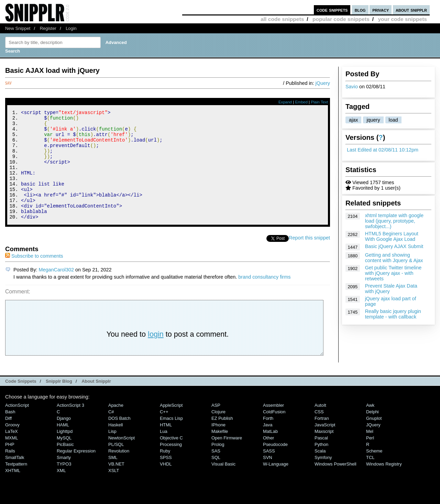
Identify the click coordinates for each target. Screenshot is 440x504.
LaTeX (12, 452)
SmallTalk (15, 478)
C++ (164, 432)
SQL (216, 478)
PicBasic (65, 465)
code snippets (332, 10)
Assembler (273, 426)
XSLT (114, 491)
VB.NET (116, 485)
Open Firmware (227, 458)
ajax (353, 120)
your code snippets (402, 19)
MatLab (270, 452)
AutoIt (320, 426)
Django (64, 439)
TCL (370, 478)
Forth (268, 439)
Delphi (372, 432)
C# (111, 432)
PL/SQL (116, 465)
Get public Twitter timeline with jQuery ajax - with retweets (393, 273)
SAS (216, 472)
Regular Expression (76, 472)
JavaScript (325, 445)
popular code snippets (341, 19)
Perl (370, 458)
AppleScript (171, 426)
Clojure (218, 432)
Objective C (171, 458)
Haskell (115, 445)
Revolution (119, 472)
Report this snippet (309, 258)
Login (71, 28)
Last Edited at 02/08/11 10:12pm (383, 150)
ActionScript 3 (70, 426)
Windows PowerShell (335, 485)
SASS (269, 472)
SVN (268, 478)
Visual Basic (223, 485)
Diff (8, 439)
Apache (116, 426)
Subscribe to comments (34, 277)
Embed (301, 102)
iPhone (218, 445)
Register (48, 28)
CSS (319, 432)
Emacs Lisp (171, 439)
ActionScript (17, 426)
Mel (370, 452)
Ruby (165, 472)
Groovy (12, 445)
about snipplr (411, 10)
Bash (10, 432)
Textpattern (16, 485)
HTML (166, 445)
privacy (381, 10)
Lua (164, 452)
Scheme (374, 472)
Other (268, 458)
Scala (320, 472)
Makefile (220, 452)
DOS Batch (119, 439)
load (393, 120)
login (156, 355)
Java (268, 445)
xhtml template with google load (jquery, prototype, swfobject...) (394, 221)
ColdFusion (274, 432)
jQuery (323, 83)
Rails (10, 472)
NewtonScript (122, 458)
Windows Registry (384, 485)
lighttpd (65, 452)
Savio (352, 87)
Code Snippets (21, 402)
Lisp (112, 452)
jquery (373, 120)
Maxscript (324, 452)
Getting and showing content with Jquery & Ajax (394, 258)
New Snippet (18, 28)
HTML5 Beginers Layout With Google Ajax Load (392, 236)
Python (321, 465)
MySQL (64, 458)
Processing (171, 465)
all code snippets (282, 19)
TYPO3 (64, 485)
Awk (370, 426)
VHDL (166, 485)
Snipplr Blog (59, 402)
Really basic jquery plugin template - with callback (393, 314)
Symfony (323, 478)
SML (113, 478)
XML (61, 491)
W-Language (276, 485)
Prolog (218, 465)
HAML (63, 445)
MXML (12, 458)
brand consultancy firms (264, 298)
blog (360, 10)
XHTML (13, 491)
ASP (216, 426)
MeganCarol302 (56, 290)
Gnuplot (374, 439)
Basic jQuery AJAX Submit (394, 246)
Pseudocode (275, 465)
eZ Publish (222, 439)
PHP (10, 465)
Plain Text (319, 102)
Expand (285, 102)
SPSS (166, 478)
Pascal (321, 458)
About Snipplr (96, 402)
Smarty (64, 478)
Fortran (322, 439)
